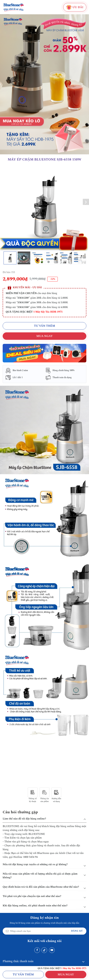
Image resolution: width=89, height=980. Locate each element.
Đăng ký (77, 931)
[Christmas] (44, 353)
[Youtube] (52, 950)
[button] (86, 202)
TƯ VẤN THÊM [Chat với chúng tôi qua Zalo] (44, 326)
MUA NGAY (66, 975)
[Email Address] (44, 931)
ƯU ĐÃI (75, 7)
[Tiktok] (44, 950)
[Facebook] (37, 950)
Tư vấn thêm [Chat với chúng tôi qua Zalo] (23, 975)
